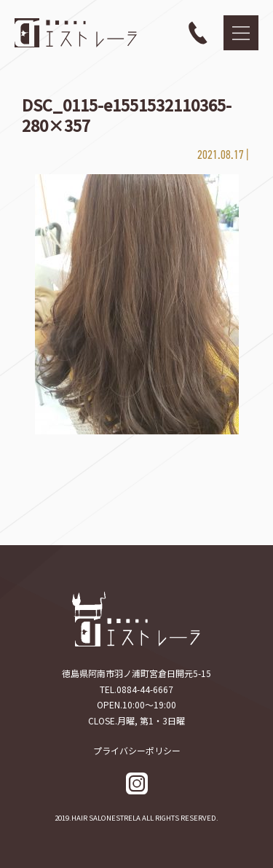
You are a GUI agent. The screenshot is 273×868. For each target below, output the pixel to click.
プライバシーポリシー (137, 750)
